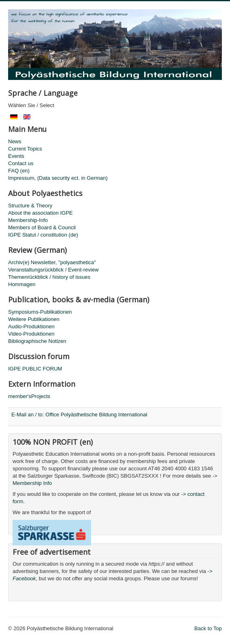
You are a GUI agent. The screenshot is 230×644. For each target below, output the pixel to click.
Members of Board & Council (42, 227)
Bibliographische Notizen (37, 341)
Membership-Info (28, 220)
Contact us (21, 163)
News (15, 141)
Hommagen (22, 284)
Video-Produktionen (31, 334)
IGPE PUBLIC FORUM (35, 369)
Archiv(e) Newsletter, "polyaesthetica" (52, 262)
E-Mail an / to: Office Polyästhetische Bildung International (79, 415)
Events (16, 156)
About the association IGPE (40, 213)
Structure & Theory (30, 206)
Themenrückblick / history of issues (49, 277)
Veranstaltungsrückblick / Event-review (53, 270)
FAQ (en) (19, 171)
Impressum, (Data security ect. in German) (58, 178)
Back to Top (208, 628)
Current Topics (25, 149)
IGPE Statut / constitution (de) (43, 235)
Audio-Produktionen (31, 326)
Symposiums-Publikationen (40, 312)
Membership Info (32, 483)
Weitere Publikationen (34, 319)
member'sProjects (29, 396)
